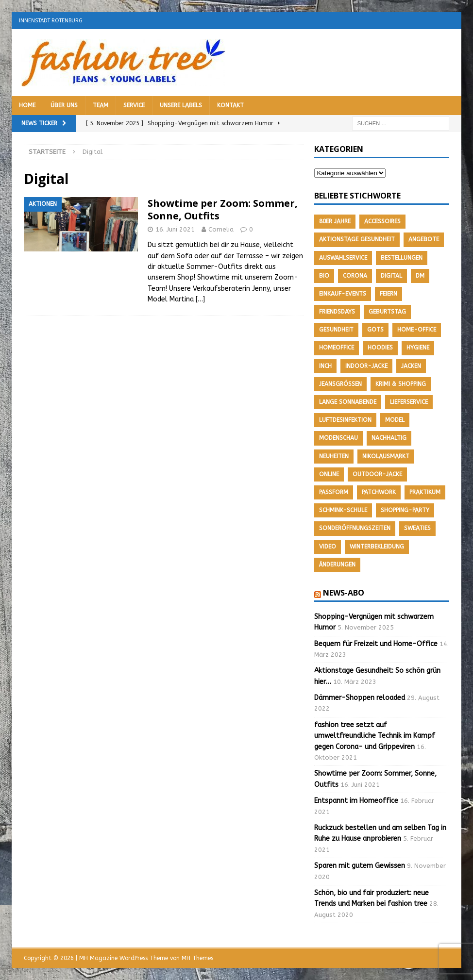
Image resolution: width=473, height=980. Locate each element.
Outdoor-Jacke (377, 474)
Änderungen (337, 565)
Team (101, 105)
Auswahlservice (343, 258)
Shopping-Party (405, 510)
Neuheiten (334, 456)
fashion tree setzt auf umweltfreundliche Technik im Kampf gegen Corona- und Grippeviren (375, 736)
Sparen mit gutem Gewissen (360, 866)
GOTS (375, 330)
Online (329, 474)
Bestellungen (402, 258)
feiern (389, 294)
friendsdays (337, 312)
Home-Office (417, 330)
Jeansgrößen (340, 384)
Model (395, 420)
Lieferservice (409, 402)
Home (27, 105)
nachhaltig (389, 438)
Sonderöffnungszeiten (355, 528)
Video (328, 547)
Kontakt (230, 105)
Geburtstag (387, 312)
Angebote (424, 239)
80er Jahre (335, 221)
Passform (334, 492)
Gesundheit (336, 330)
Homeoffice (337, 348)
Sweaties (417, 528)
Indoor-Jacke (366, 366)
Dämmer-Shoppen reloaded (360, 698)
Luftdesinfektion (345, 420)
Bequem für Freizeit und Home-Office (376, 644)
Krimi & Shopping (401, 384)
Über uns (64, 105)
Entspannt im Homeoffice (356, 801)
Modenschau (338, 438)
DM (420, 276)
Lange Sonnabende (348, 402)
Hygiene (418, 348)
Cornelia (221, 229)
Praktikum (425, 492)
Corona (355, 276)
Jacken (411, 366)
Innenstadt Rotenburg (51, 21)
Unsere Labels (181, 105)
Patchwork (379, 492)
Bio (324, 276)
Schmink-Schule (343, 510)
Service (134, 105)
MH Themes (197, 958)
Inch (325, 366)
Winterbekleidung (377, 547)
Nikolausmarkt (386, 456)
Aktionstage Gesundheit (357, 239)
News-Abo (344, 593)
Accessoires (382, 221)
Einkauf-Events (343, 294)
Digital (391, 276)
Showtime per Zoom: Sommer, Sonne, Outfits (223, 209)
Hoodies (380, 348)
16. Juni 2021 (175, 229)
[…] (200, 299)
